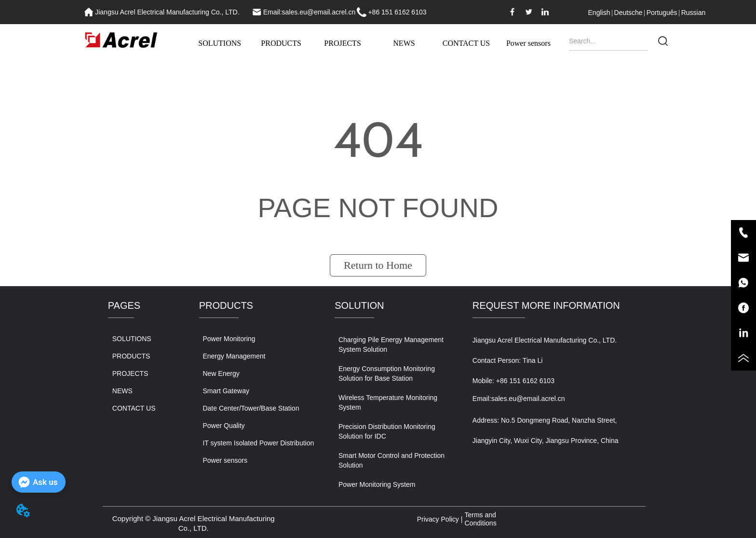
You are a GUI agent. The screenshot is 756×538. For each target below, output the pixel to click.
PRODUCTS (281, 43)
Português (662, 13)
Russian (694, 13)
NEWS (404, 43)
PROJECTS (342, 43)
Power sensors (528, 43)
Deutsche (628, 13)
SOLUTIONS (220, 43)
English (599, 13)
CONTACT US (466, 43)
